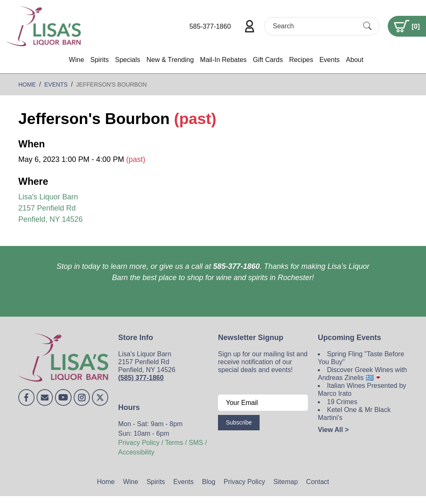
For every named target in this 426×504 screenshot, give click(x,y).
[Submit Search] (367, 26)
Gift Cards (268, 60)
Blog (209, 482)
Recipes (301, 60)
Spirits (99, 60)
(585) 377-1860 (141, 378)
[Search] (315, 26)
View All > (333, 430)
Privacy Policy (245, 482)
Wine (77, 60)
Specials (127, 60)
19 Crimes (342, 402)
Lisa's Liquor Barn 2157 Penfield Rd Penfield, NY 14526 (51, 208)
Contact (318, 482)
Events (330, 60)
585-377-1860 (210, 26)
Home (106, 482)
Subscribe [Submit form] (239, 422)
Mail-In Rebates (223, 60)
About (355, 60)
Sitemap (286, 482)
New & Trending (170, 60)
